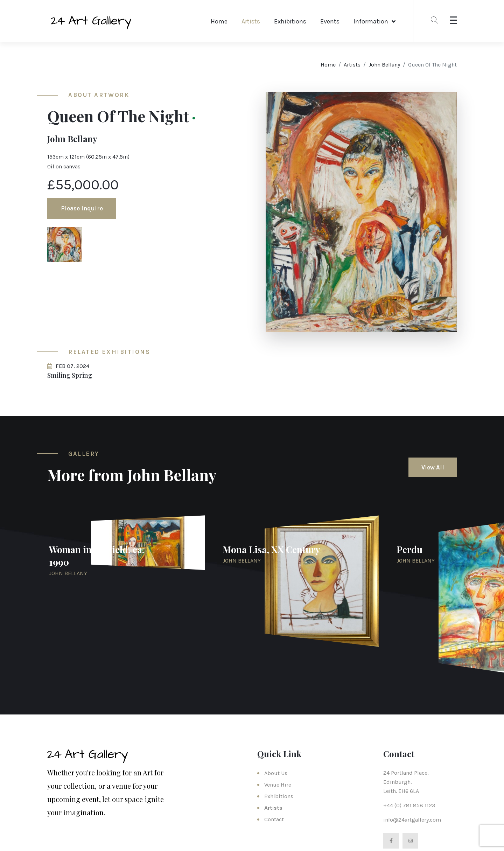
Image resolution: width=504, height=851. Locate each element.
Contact (274, 819)
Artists (251, 21)
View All (433, 467)
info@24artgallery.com (412, 820)
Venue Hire (278, 785)
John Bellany (384, 65)
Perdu (409, 549)
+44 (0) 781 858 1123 (409, 805)
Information (371, 21)
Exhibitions (290, 21)
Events (330, 21)
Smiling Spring (70, 375)
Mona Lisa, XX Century (271, 549)
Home (219, 21)
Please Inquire (82, 208)
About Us (276, 773)
